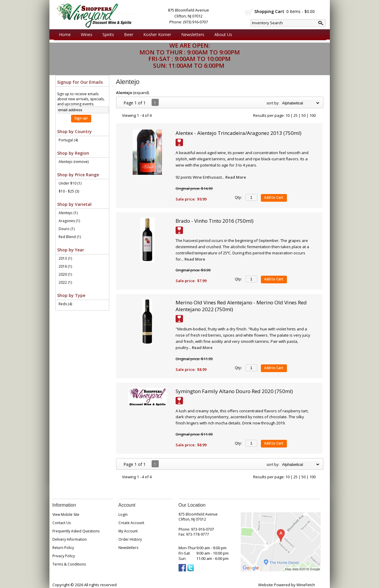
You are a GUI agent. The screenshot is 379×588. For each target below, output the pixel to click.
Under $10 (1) (70, 183)
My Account (128, 531)
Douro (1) (67, 229)
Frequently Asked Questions (76, 531)
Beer (127, 35)
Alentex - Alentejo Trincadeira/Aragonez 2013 (239, 133)
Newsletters (193, 34)
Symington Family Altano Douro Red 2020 (234, 391)
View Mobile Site (66, 514)
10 (288, 115)
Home (65, 34)
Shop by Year (71, 250)
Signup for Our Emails (80, 82)
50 (303, 115)
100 (313, 115)
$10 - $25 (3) (69, 191)
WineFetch (306, 585)
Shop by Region (73, 153)
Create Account (131, 523)
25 (296, 115)
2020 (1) (65, 274)
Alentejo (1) (68, 213)
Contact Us (62, 523)
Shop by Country (74, 131)
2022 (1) (65, 282)
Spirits (107, 35)
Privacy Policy (64, 556)
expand (141, 93)
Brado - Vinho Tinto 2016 (215, 221)
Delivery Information (70, 539)
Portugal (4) (68, 140)
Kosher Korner (156, 35)
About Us (222, 35)
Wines (85, 35)
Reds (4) (65, 304)
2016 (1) (65, 266)
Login (123, 514)
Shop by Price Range (78, 175)
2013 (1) (65, 258)
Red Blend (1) (70, 237)
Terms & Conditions (69, 564)
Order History (130, 539)
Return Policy (63, 548)
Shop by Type (71, 295)
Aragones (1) (69, 221)
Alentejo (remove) (74, 162)
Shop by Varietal (74, 204)
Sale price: (186, 199)
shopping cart (249, 12)
